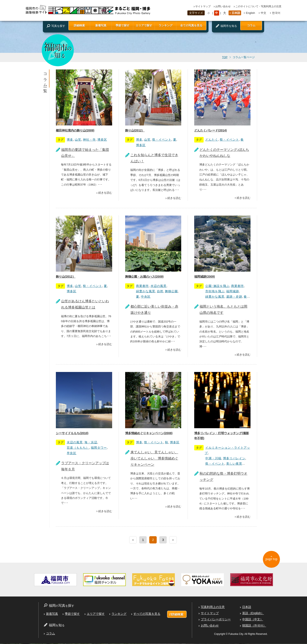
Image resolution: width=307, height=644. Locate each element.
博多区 (102, 140)
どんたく (212, 140)
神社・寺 (89, 140)
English (250, 13)
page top (273, 560)
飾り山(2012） (135, 130)
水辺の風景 (159, 286)
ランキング (166, 25)
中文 (264, 13)
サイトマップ (203, 6)
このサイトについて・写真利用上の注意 (258, 6)
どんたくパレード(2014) (210, 130)
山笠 (78, 140)
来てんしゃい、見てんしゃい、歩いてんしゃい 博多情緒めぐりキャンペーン (154, 458)
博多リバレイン (234, 458)
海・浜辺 (91, 442)
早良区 (72, 453)
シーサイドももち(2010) (72, 433)
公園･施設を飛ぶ (217, 286)
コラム (251, 25)
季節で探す (122, 25)
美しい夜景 (234, 464)
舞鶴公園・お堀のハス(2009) (144, 277)
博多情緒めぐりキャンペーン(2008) (149, 433)
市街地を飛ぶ (215, 291)
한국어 (276, 13)
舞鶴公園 (171, 291)
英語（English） (253, 613)
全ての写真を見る (191, 25)
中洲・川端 (213, 458)
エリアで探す (144, 25)
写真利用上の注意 (213, 607)
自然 (160, 291)
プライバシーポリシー (216, 620)
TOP (225, 57)
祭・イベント (162, 140)
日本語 (236, 13)
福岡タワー (99, 448)
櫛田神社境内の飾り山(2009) (75, 130)
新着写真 (101, 25)
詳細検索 (79, 25)
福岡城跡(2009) (204, 277)
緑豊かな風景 (146, 291)
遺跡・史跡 (234, 297)
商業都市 (142, 286)
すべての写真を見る (147, 614)
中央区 (146, 297)
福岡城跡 (233, 291)
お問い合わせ (223, 6)
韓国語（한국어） (254, 625)
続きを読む (105, 193)
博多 (70, 140)
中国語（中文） (253, 620)
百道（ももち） (78, 448)
